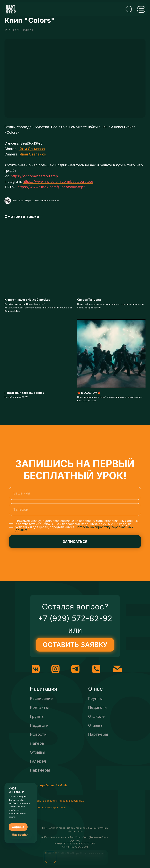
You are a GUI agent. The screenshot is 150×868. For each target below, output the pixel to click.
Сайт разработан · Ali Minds (49, 795)
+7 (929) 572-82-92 (75, 628)
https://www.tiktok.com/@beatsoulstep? (51, 192)
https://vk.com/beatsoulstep (34, 181)
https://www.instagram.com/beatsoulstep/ (58, 186)
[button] (50, 857)
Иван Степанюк (33, 159)
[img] (67, 857)
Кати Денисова (32, 154)
